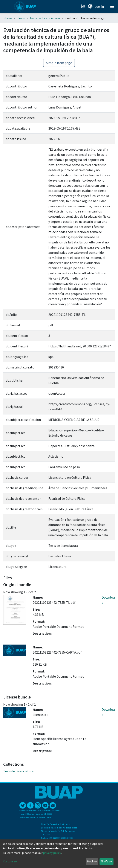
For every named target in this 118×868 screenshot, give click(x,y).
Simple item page (59, 63)
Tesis (21, 18)
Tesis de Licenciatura (45, 18)
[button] (90, 6)
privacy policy (52, 853)
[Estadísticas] (84, 6)
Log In (100, 6)
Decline (92, 861)
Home (8, 18)
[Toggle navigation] (112, 6)
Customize (10, 861)
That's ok (106, 861)
